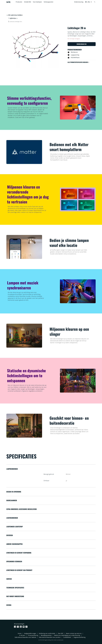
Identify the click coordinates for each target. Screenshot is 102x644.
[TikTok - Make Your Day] (27, 627)
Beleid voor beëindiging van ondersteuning (67, 635)
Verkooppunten (48, 2)
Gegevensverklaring (79, 637)
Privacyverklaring (33, 635)
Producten (19, 2)
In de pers (22, 635)
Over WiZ (61, 633)
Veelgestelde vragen (30, 633)
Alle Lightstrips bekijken (15, 15)
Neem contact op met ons (74, 633)
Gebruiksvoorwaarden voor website (25, 637)
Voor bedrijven (37, 2)
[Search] (95, 2)
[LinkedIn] (21, 627)
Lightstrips (13, 18)
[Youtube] (24, 627)
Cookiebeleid (67, 637)
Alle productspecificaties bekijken (78, 62)
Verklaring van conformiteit (47, 633)
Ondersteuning (79, 2)
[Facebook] (15, 627)
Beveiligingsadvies (46, 635)
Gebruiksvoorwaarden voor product (50, 637)
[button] (88, 2)
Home (20, 633)
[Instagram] (18, 627)
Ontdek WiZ (28, 2)
